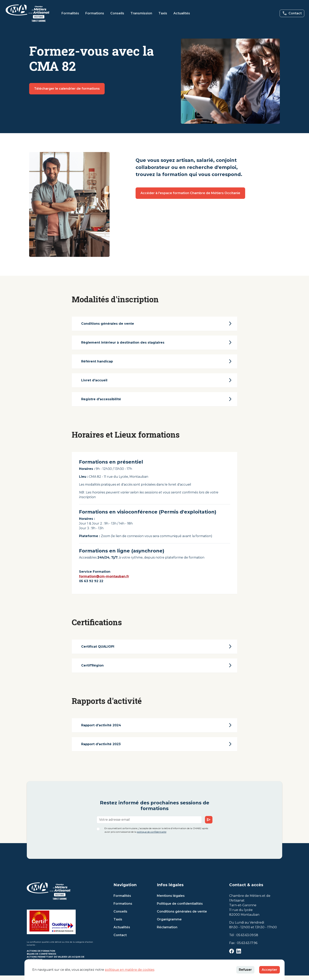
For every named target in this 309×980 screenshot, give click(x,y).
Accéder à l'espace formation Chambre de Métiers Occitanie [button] (190, 193)
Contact (120, 940)
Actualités (182, 13)
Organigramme (169, 924)
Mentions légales (171, 900)
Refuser (245, 970)
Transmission (141, 13)
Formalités (70, 13)
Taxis (163, 13)
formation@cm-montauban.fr (106, 579)
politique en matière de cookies (130, 970)
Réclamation (167, 932)
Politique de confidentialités (180, 908)
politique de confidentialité (152, 836)
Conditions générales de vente (182, 916)
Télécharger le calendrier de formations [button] (67, 89)
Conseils (117, 13)
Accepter (269, 970)
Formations (95, 13)
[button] (28, 13)
